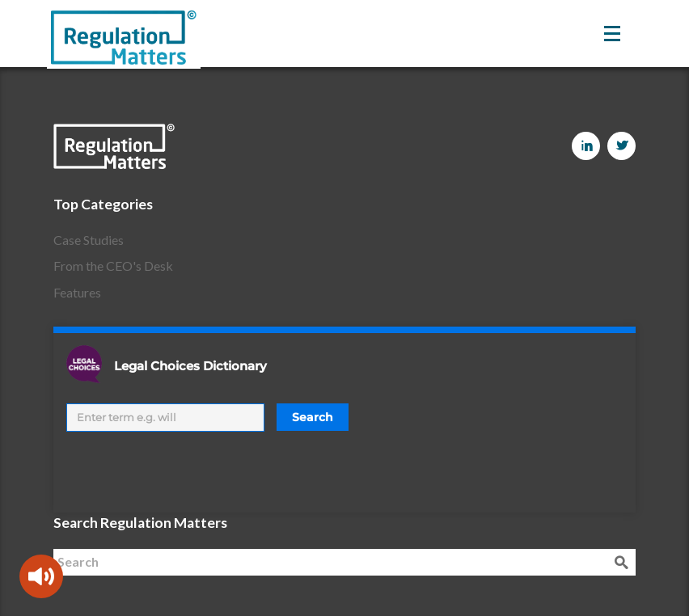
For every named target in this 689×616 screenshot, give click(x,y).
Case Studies (89, 240)
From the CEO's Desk (113, 266)
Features (77, 292)
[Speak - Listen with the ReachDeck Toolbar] (41, 576)
